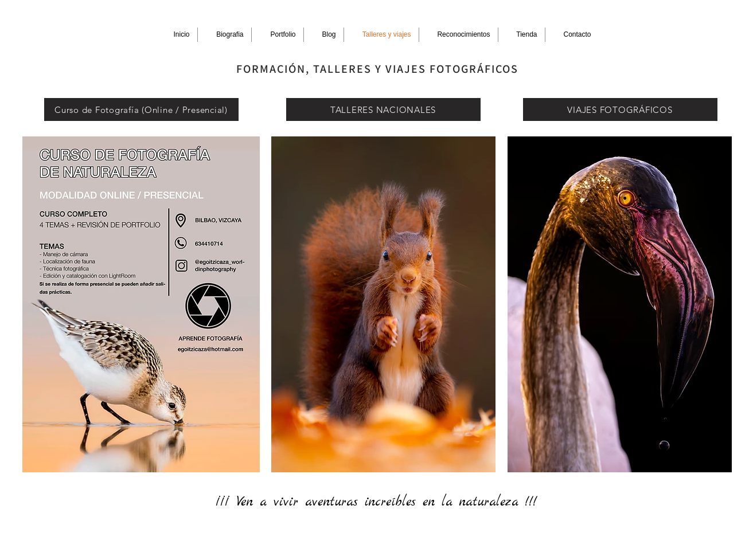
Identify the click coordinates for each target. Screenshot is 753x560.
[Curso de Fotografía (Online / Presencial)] (141, 109)
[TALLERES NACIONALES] (383, 109)
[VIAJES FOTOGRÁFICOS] (620, 109)
